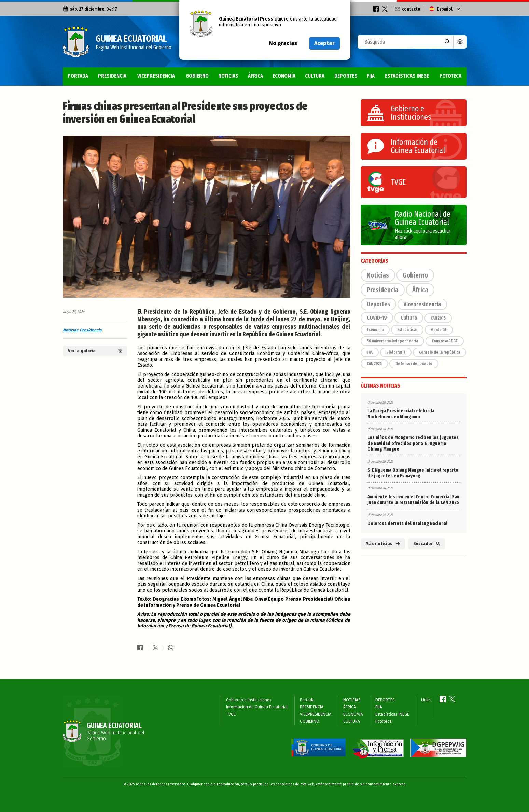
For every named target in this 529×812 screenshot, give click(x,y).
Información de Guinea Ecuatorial (257, 707)
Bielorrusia (396, 352)
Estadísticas (407, 330)
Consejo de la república (440, 352)
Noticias (71, 330)
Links (426, 700)
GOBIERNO (197, 76)
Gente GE (439, 330)
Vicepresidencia (422, 304)
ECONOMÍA (284, 76)
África (420, 290)
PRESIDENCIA (112, 76)
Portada (78, 76)
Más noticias (383, 544)
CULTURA (315, 76)
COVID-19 (377, 318)
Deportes (378, 304)
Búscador (427, 544)
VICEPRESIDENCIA (156, 76)
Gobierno (415, 275)
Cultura (409, 318)
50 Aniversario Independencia (392, 341)
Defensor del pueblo (414, 364)
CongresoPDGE (445, 341)
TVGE (231, 714)
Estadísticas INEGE (407, 76)
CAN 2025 (374, 364)
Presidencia (91, 330)
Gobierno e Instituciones (249, 700)
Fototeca (451, 76)
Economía (375, 330)
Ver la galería (95, 351)
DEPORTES (346, 76)
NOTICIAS (228, 76)
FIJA (371, 76)
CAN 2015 (438, 318)
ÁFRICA (255, 76)
